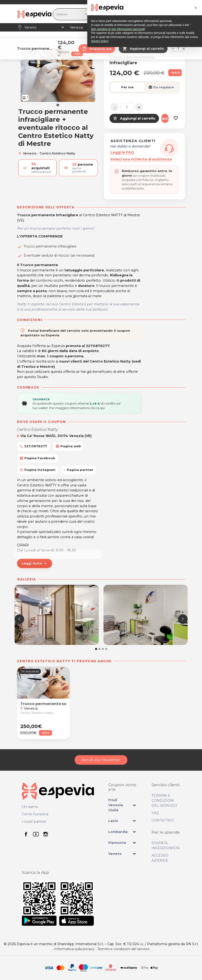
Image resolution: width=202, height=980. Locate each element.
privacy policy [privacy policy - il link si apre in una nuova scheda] (100, 974)
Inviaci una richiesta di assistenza (141, 159)
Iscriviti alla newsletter (101, 760)
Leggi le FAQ (122, 152)
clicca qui (97, 408)
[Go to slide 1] (58, 105)
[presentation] (19, 619)
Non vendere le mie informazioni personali (118, 962)
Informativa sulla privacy (74, 949)
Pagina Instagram (38, 470)
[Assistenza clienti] (169, 148)
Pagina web (68, 446)
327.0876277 (34, 446)
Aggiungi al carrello (134, 118)
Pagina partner (79, 470)
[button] (96, 649)
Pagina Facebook (38, 458)
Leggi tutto (35, 563)
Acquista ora (165, 118)
